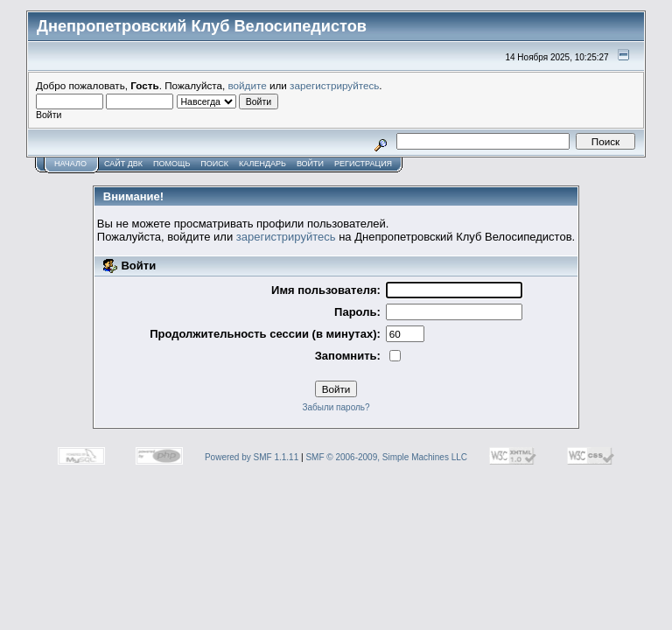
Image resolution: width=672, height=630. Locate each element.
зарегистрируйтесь (334, 85)
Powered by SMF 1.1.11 (252, 457)
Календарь (262, 164)
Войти (310, 164)
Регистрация (363, 164)
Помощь (171, 164)
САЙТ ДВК (123, 164)
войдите (248, 85)
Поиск (214, 164)
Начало (70, 164)
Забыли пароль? (336, 407)
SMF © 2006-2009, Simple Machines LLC (386, 457)
